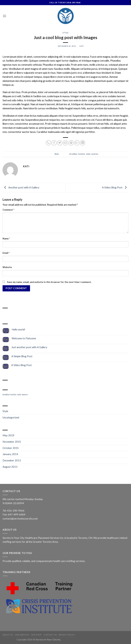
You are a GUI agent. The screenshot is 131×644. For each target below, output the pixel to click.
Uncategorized (11, 417)
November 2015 (12, 442)
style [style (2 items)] (19, 394)
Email (6, 253)
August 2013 (10, 467)
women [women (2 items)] (25, 394)
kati (82, 46)
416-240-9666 (16, 510)
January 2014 (10, 454)
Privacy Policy (67, 635)
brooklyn (73, 154)
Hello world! (19, 330)
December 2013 (12, 460)
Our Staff (36, 635)
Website (7, 267)
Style (66, 33)
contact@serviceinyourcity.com (20, 519)
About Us (8, 635)
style (88, 154)
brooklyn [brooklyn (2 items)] (6, 394)
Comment (8, 210)
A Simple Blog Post (22, 356)
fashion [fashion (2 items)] (13, 394)
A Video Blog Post (115, 187)
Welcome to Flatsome (24, 338)
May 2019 (8, 435)
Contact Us (50, 635)
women (95, 154)
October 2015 (11, 448)
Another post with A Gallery (21, 187)
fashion (82, 154)
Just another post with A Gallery (29, 347)
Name (6, 239)
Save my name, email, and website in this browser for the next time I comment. (49, 282)
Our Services (22, 635)
